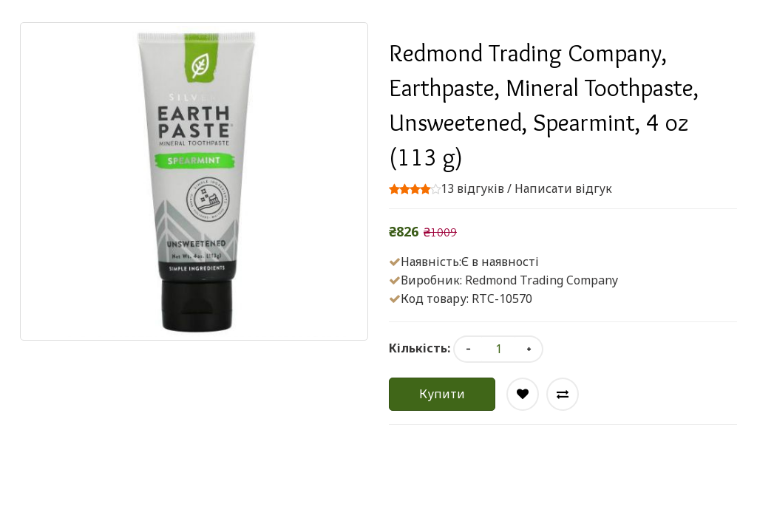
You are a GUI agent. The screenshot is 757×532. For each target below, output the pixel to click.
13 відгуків (472, 188)
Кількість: (420, 348)
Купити (442, 394)
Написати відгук (563, 188)
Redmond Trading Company (542, 280)
